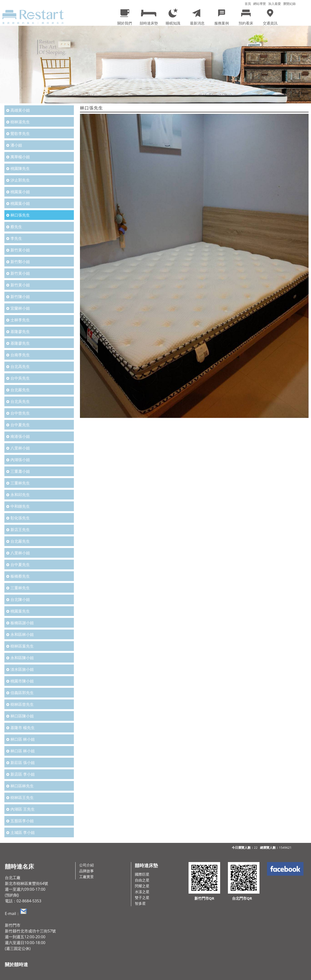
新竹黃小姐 (20, 250)
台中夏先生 (20, 425)
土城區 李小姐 (23, 832)
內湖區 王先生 (23, 809)
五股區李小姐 (22, 821)
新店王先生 (20, 530)
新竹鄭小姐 (20, 262)
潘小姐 (16, 145)
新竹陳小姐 (20, 297)
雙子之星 (142, 897)
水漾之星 (142, 892)
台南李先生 (20, 355)
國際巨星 (142, 874)
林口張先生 (20, 215)
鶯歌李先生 (20, 133)
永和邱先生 (20, 495)
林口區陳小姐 (22, 716)
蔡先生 (16, 227)
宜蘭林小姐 (20, 308)
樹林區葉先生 (22, 646)
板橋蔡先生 (20, 576)
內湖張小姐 (20, 460)
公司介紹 (86, 865)
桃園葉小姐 (20, 192)
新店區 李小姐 (23, 774)
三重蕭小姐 (20, 471)
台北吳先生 (20, 401)
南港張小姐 (20, 436)
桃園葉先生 (20, 611)
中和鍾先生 (20, 506)
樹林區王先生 (22, 797)
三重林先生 (20, 483)
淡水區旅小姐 (22, 669)
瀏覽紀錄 (289, 4)
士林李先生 (20, 320)
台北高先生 (20, 366)
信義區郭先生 (22, 693)
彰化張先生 (20, 518)
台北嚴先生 (20, 390)
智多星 (140, 903)
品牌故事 (86, 871)
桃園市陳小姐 (22, 681)
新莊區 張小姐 (23, 763)
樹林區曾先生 (22, 704)
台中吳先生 (20, 378)
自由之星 (142, 880)
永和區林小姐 (22, 634)
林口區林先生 (22, 786)
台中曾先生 (20, 413)
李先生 (16, 238)
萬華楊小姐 (20, 157)
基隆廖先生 (20, 332)
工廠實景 (86, 877)
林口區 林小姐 (23, 739)
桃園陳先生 (20, 168)
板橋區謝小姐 (22, 623)
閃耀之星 (142, 886)
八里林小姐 (20, 448)
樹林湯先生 (20, 122)
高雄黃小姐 (20, 110)
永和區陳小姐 (22, 658)
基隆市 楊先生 (23, 728)
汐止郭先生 (20, 180)
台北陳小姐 (20, 599)
